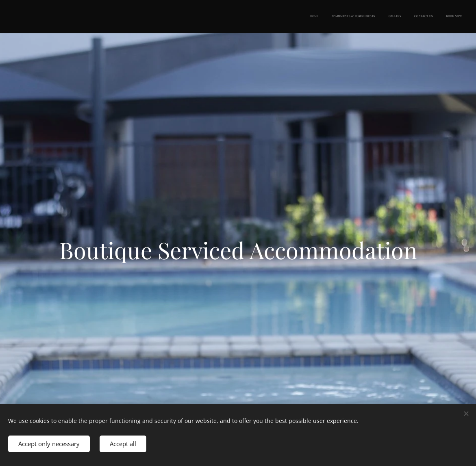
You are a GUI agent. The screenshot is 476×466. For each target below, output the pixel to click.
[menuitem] (412, 17)
